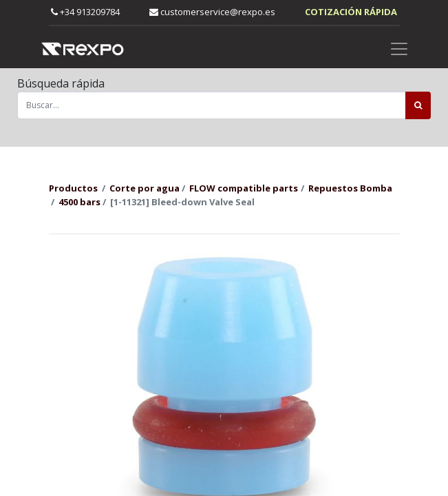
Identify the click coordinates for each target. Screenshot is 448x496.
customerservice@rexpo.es (212, 12)
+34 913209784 (85, 12)
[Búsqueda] (418, 105)
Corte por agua (145, 188)
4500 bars (79, 202)
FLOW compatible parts (244, 188)
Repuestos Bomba (350, 188)
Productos (73, 188)
